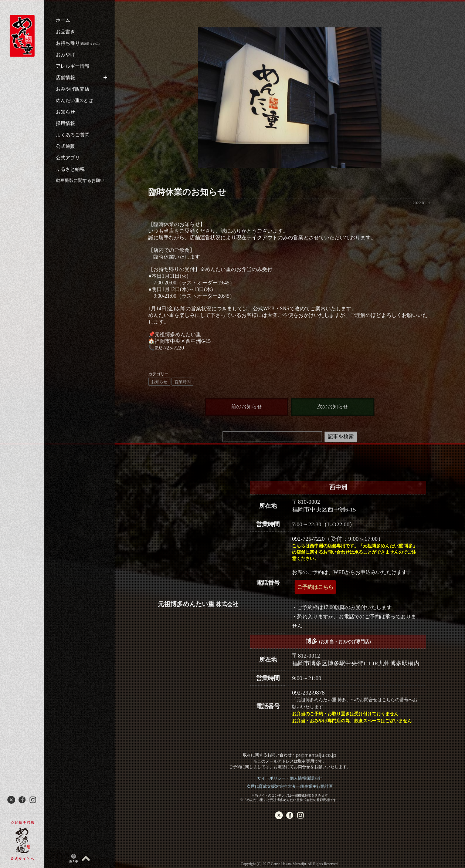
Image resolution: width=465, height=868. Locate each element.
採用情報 (65, 123)
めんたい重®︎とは (74, 100)
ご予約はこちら (315, 587)
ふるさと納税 (70, 169)
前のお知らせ (247, 407)
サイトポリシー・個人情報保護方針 (290, 778)
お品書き (65, 32)
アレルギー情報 (73, 66)
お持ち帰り (78, 43)
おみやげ (65, 55)
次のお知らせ (333, 407)
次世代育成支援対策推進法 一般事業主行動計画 (290, 786)
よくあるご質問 (73, 135)
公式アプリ (68, 158)
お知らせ (65, 112)
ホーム (63, 20)
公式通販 (65, 146)
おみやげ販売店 (73, 89)
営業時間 (183, 382)
